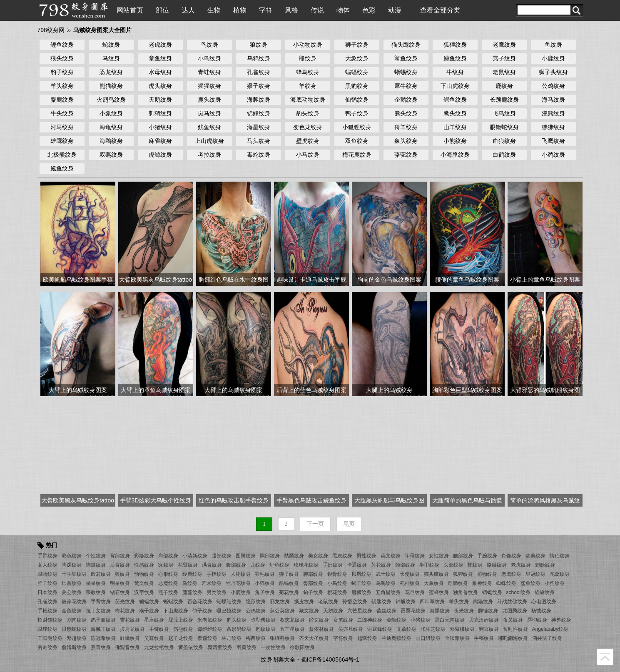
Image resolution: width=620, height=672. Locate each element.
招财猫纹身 (50, 620)
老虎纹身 (160, 45)
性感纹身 (144, 565)
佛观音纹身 (127, 647)
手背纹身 (101, 602)
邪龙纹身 (280, 602)
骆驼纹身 (406, 155)
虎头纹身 (160, 86)
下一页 (315, 524)
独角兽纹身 (466, 592)
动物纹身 (144, 574)
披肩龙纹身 (132, 629)
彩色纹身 (72, 556)
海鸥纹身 (111, 141)
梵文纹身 (144, 583)
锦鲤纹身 (259, 113)
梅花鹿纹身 (357, 155)
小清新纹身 (195, 556)
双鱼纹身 (357, 141)
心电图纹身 (544, 602)
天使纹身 (410, 574)
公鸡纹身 (553, 86)
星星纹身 (96, 583)
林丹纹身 (232, 638)
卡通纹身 (357, 565)
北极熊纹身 (62, 155)
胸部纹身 (270, 556)
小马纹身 (308, 155)
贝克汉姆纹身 (484, 620)
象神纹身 (482, 583)
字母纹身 (415, 556)
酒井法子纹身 (547, 638)
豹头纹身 (308, 113)
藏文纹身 (309, 611)
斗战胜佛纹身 (512, 602)
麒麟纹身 (458, 583)
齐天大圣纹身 (314, 638)
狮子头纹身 (553, 72)
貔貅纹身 (545, 592)
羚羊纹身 (406, 127)
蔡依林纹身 (321, 629)
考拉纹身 (209, 155)
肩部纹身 (168, 556)
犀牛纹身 (406, 86)
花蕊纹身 (560, 574)
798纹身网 (51, 30)
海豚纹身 (259, 100)
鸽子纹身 (202, 611)
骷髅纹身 (294, 556)
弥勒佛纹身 (263, 620)
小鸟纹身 (209, 58)
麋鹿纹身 (62, 100)
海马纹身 (553, 100)
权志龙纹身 (292, 620)
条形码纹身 (239, 629)
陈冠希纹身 (103, 638)
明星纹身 (120, 583)
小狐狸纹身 (357, 127)
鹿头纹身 (209, 100)
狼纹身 (259, 45)
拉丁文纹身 (98, 611)
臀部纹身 (313, 583)
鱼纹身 (553, 45)
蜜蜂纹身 (439, 592)
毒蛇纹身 (259, 155)
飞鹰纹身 (553, 141)
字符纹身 (343, 638)
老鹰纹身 (504, 45)
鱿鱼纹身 (209, 127)
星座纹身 (154, 620)
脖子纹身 (47, 583)
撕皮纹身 (304, 602)
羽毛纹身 (265, 574)
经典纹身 (192, 574)
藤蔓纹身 (192, 592)
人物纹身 (241, 574)
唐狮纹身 (361, 592)
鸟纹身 (209, 45)
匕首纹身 (72, 583)
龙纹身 (258, 565)
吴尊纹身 (154, 638)
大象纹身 (357, 58)
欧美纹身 (535, 556)
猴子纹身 (259, 86)
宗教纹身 (96, 592)
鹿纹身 (504, 86)
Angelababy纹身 (550, 629)
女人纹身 (47, 565)
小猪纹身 (160, 127)
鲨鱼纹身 (406, 58)
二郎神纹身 (370, 620)
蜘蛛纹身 (506, 583)
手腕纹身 (487, 556)
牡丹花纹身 (238, 583)
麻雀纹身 (160, 141)
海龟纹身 (111, 127)
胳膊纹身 (497, 565)
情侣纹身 (560, 556)
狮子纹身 (357, 45)
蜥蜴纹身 (406, 72)
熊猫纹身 (111, 86)
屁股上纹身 (181, 620)
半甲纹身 (429, 565)
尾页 (349, 524)
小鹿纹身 (553, 58)
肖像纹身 (511, 556)
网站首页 (130, 10)
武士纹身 (386, 574)
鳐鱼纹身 (62, 168)
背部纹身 (120, 556)
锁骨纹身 (337, 574)
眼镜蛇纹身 (504, 127)
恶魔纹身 (168, 583)
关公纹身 (72, 592)
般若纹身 (101, 574)
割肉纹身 (77, 620)
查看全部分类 (440, 10)
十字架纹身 (74, 574)
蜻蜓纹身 (492, 592)
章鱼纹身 (160, 58)
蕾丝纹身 (386, 611)
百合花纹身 (200, 602)
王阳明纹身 (50, 638)
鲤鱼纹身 (62, 45)
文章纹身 (406, 629)
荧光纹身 (125, 602)
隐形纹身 (256, 602)
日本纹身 (47, 592)
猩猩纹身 (209, 86)
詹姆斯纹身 (74, 647)
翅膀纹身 (545, 565)
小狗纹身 (555, 583)
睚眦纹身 (130, 638)
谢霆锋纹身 (380, 629)
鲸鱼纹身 (455, 58)
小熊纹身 (455, 141)
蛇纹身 (111, 45)
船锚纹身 (289, 583)
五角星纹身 (388, 592)
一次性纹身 (273, 647)
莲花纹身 (381, 565)
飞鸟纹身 (504, 113)
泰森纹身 (207, 638)
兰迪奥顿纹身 (396, 638)
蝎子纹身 (361, 583)
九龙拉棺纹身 (159, 647)
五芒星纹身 (292, 629)
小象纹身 (111, 113)
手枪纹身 (47, 611)
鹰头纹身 (455, 113)
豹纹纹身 (266, 629)
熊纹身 (308, 58)
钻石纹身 (120, 592)
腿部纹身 (222, 556)
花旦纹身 (415, 592)
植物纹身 (487, 574)
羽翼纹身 (247, 647)
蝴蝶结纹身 (229, 602)
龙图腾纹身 (515, 611)
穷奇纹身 (47, 647)
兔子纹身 (265, 592)
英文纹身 (391, 556)
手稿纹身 (484, 638)
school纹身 (519, 592)
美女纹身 (318, 556)
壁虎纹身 (308, 141)
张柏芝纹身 (433, 629)
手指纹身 (217, 574)
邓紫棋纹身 (462, 629)
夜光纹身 (464, 611)
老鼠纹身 (504, 72)
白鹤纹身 (504, 155)
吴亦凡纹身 (351, 629)
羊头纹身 (62, 86)
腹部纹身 (236, 565)
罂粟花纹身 (413, 611)
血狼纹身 (504, 141)
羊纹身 (308, 86)
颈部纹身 (405, 565)
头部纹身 (453, 565)
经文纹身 (319, 620)
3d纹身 (166, 565)
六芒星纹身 (360, 611)
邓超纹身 (77, 638)
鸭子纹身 (357, 113)
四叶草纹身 (432, 602)
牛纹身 (455, 72)
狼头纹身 (62, 58)
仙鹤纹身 (357, 100)
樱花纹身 (337, 592)
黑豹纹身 (357, 86)
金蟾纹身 (396, 620)
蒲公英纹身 (282, 611)
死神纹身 (410, 583)
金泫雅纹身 (457, 638)
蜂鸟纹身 (308, 72)
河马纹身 (62, 127)
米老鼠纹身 (210, 620)
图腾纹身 (246, 556)
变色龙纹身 (308, 127)
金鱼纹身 (72, 611)
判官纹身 (489, 629)
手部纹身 (333, 565)
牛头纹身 (62, 113)
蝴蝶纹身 (96, 565)
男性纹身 (366, 556)
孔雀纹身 (259, 72)
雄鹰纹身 (62, 141)
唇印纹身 (537, 620)
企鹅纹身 (406, 100)
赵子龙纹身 (181, 638)
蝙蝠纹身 (357, 72)
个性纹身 (96, 556)
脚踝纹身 (72, 565)
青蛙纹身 (209, 72)
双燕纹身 (111, 155)
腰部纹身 (463, 556)
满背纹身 (212, 565)
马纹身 (111, 58)
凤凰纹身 (361, 574)
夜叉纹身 (513, 620)
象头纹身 (406, 141)
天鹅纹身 (160, 100)
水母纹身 (160, 72)
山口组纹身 (428, 638)
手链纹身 (159, 629)
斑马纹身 (209, 113)
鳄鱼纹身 (455, 100)
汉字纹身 (144, 592)
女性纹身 (439, 556)
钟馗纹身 (406, 602)
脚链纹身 (488, 611)
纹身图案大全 (278, 660)
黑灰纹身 (342, 556)
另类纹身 (217, 592)
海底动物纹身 (308, 100)
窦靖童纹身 (220, 647)
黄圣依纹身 (191, 647)
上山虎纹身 (209, 141)
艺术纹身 (212, 583)
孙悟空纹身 (355, 602)
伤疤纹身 (183, 629)
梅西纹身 (256, 638)
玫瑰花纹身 (306, 565)
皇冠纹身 (535, 574)
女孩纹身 (343, 620)
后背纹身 (120, 565)
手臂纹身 (47, 556)
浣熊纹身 (553, 113)
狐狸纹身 (455, 45)
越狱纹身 (367, 638)
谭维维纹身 (210, 629)
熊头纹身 (406, 113)
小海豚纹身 (455, 155)
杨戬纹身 (541, 611)
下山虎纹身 (455, 86)
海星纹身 (259, 127)
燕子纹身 (504, 58)
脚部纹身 (313, 574)
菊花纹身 (289, 592)
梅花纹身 (125, 611)
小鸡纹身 (553, 155)
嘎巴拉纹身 (229, 611)
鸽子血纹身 (103, 620)
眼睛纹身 (47, 574)
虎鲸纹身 (160, 155)
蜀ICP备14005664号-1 (330, 660)
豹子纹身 (62, 72)
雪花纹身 (130, 620)
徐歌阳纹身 (302, 647)
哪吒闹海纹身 (513, 638)
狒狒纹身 (553, 127)
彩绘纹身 (144, 556)
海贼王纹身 (103, 629)
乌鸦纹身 (259, 58)
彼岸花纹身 (74, 602)
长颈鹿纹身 (504, 100)
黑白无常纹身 (450, 620)
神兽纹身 (561, 620)
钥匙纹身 (381, 602)
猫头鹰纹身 (406, 45)
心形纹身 (168, 574)
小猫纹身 (265, 583)
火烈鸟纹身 (111, 100)
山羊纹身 (455, 127)
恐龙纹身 (111, 72)
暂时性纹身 (515, 629)
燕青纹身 (101, 647)
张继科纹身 (282, 638)
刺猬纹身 (160, 113)
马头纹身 (259, 141)
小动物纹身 (308, 45)
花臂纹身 (188, 565)
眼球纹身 (47, 629)
